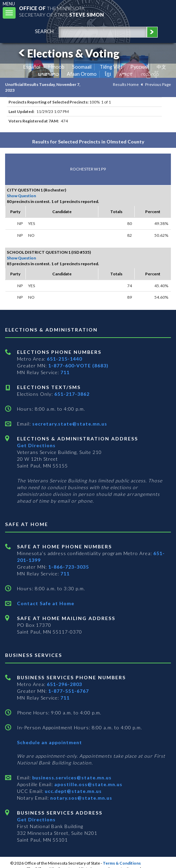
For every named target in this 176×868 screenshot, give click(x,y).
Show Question (21, 196)
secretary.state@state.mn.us (69, 424)
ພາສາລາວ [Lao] (48, 74)
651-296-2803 (64, 684)
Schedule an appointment (50, 742)
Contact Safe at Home (46, 603)
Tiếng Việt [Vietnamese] (111, 67)
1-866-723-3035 (69, 567)
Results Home (126, 84)
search (44, 31)
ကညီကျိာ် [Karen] (150, 74)
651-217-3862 (72, 394)
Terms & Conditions (122, 863)
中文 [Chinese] (161, 67)
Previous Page (158, 84)
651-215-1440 (64, 359)
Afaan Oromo (82, 74)
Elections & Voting (68, 53)
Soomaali (82, 67)
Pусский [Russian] (139, 67)
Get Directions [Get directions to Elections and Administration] (36, 445)
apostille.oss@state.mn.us (88, 784)
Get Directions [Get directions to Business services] (36, 819)
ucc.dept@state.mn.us (73, 791)
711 (65, 372)
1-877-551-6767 (69, 691)
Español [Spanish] (32, 67)
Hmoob (56, 67)
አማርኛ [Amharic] (126, 74)
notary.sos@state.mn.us (81, 798)
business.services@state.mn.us (71, 778)
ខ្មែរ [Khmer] (108, 74)
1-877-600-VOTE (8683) (78, 366)
